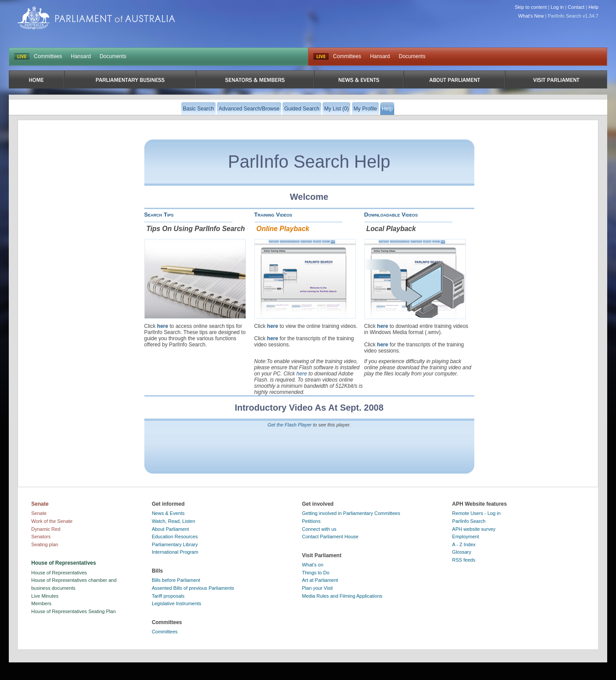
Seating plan (45, 544)
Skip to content (531, 7)
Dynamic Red (46, 529)
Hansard (81, 56)
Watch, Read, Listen (174, 521)
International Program (175, 552)
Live (321, 57)
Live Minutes (45, 596)
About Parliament (170, 529)
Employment (466, 537)
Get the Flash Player (290, 425)
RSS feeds (464, 560)
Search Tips (159, 215)
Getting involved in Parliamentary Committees (351, 513)
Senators (41, 537)
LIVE (22, 57)
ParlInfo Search (469, 521)
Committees (48, 56)
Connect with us (319, 529)
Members (41, 603)
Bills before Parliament (176, 580)
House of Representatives (59, 573)
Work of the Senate (52, 521)
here (163, 326)
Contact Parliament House (330, 537)
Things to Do (315, 573)
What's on (313, 565)
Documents (113, 56)
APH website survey (474, 529)
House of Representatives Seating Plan (73, 611)
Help (593, 7)
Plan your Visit (317, 588)
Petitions (311, 521)
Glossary (462, 552)
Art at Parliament (320, 580)
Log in (557, 7)
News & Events (168, 513)
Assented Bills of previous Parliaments (193, 588)
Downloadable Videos (391, 215)
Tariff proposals (168, 596)
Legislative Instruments (177, 603)
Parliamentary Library (175, 544)
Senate (39, 513)
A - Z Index (464, 544)
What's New (531, 16)
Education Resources (175, 537)
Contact (576, 7)
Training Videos (273, 215)
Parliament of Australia (96, 18)
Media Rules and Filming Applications (342, 596)
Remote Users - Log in (477, 513)
